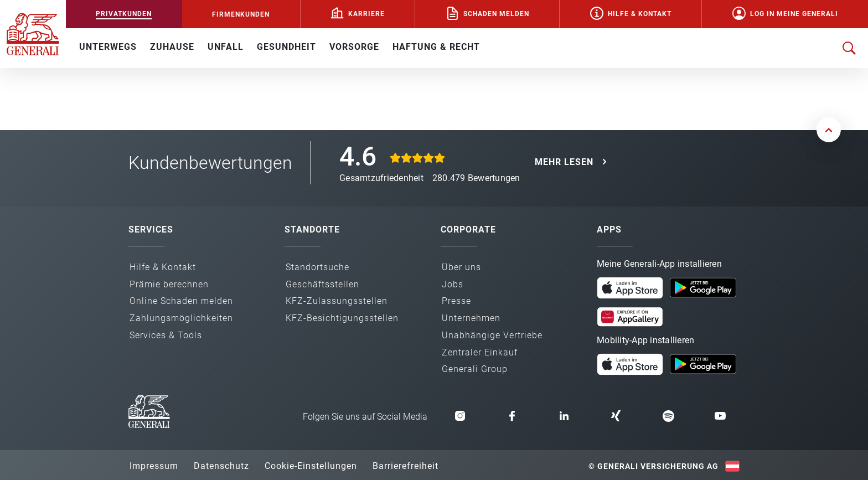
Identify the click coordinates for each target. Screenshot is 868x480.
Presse (456, 301)
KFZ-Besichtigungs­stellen (342, 318)
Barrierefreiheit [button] (405, 466)
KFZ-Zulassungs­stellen (337, 301)
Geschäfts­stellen (322, 284)
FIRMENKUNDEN (241, 14)
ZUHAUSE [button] (172, 47)
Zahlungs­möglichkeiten (181, 318)
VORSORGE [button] (354, 47)
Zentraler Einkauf (480, 352)
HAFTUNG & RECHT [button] (436, 47)
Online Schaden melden (181, 301)
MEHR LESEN (564, 162)
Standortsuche (317, 267)
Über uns (461, 267)
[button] (630, 288)
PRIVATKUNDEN (124, 14)
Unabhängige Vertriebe (492, 335)
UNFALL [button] (226, 47)
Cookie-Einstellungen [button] (311, 466)
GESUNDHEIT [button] (286, 47)
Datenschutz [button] (221, 466)
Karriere (366, 14)
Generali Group (475, 369)
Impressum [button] (154, 466)
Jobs (453, 284)
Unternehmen (471, 318)
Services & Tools (166, 335)
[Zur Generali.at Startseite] (33, 33)
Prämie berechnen (169, 284)
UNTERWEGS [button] (108, 47)
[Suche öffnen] (849, 48)
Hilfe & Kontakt (640, 14)
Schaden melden (496, 14)
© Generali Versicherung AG (653, 466)
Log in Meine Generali (794, 14)
